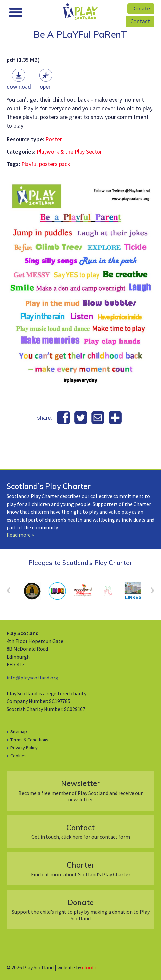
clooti (89, 967)
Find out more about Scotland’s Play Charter (80, 869)
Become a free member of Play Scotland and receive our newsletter (80, 791)
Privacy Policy (24, 748)
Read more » (20, 535)
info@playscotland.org (32, 678)
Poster (54, 139)
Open (46, 87)
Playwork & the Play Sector (69, 152)
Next (149, 593)
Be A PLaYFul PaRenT (80, 34)
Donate (141, 9)
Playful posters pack (46, 164)
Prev (12, 593)
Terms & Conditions (29, 740)
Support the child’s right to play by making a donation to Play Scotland (80, 910)
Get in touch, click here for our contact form (80, 831)
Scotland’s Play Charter (49, 486)
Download (19, 87)
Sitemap (19, 731)
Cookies (18, 756)
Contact (140, 21)
